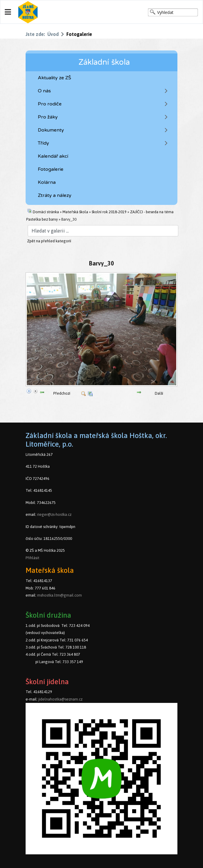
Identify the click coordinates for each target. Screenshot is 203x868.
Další (159, 393)
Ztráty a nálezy (55, 195)
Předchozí (62, 393)
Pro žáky (48, 117)
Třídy (43, 143)
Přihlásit (32, 558)
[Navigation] (8, 12)
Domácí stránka (46, 212)
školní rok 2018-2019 (109, 212)
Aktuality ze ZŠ (54, 78)
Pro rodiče (50, 104)
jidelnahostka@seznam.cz (60, 699)
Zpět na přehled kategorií (49, 241)
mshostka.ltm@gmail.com (60, 595)
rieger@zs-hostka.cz (54, 514)
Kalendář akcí (53, 156)
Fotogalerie (51, 169)
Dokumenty (51, 130)
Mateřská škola (75, 212)
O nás (44, 91)
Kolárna (47, 182)
